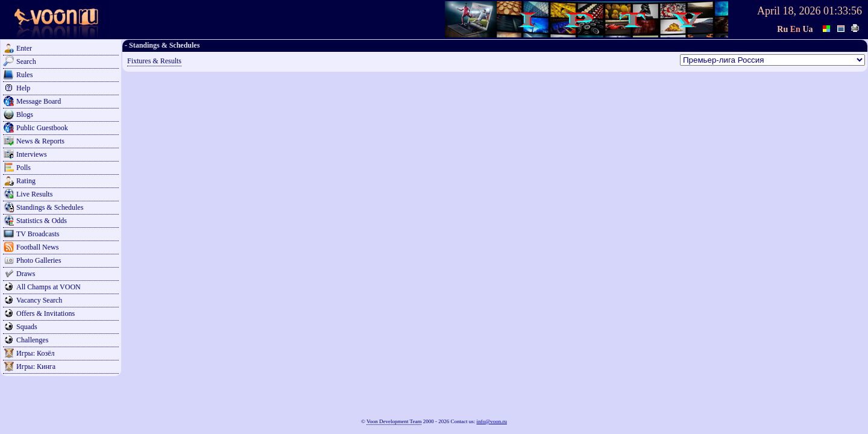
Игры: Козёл (35, 353)
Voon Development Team (394, 421)
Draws (26, 274)
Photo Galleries (39, 260)
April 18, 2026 (789, 11)
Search (26, 61)
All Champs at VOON (49, 287)
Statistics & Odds (42, 221)
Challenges (32, 340)
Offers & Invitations (46, 313)
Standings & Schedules (50, 207)
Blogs (25, 115)
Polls (24, 168)
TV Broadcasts (38, 234)
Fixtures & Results (154, 61)
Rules (24, 75)
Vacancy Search (39, 300)
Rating (26, 181)
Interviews (32, 154)
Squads (27, 327)
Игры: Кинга (36, 366)
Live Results (34, 194)
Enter (24, 48)
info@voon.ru (492, 421)
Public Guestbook (42, 128)
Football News (37, 247)
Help (23, 88)
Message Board (39, 101)
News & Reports (40, 141)
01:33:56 (843, 11)
